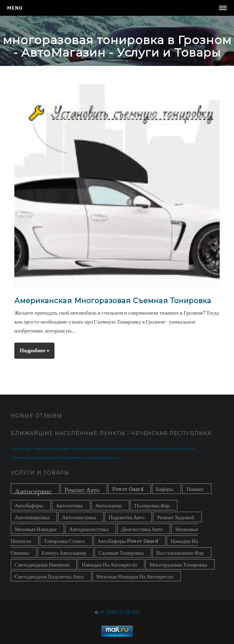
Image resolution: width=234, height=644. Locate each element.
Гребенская (127, 449)
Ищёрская (144, 449)
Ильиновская (184, 449)
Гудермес (64, 449)
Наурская (89, 449)
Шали (51, 449)
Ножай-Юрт (52, 458)
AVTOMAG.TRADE (120, 612)
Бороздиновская (75, 458)
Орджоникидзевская (103, 458)
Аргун (77, 449)
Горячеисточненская (26, 458)
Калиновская (107, 449)
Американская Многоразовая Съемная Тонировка (113, 301)
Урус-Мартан (35, 449)
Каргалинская (163, 449)
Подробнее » (34, 350)
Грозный (17, 449)
